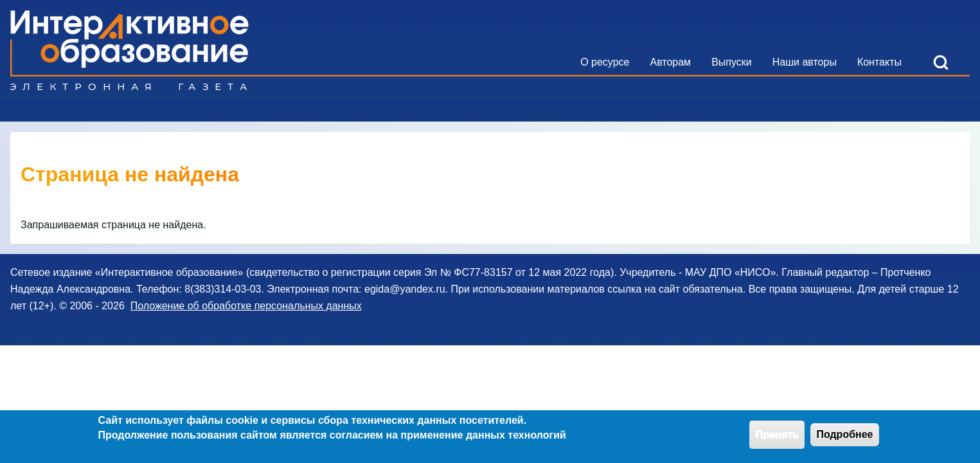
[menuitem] (605, 62)
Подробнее (844, 438)
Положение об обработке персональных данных (246, 306)
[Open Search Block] (941, 62)
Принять (777, 438)
